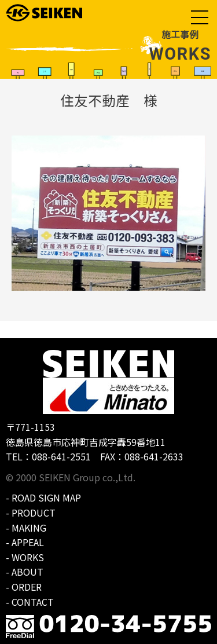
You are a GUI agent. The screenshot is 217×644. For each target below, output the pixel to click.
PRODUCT (34, 513)
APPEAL (28, 542)
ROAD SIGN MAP (46, 497)
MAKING (29, 528)
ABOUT (27, 572)
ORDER (27, 587)
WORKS (28, 557)
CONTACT (33, 602)
